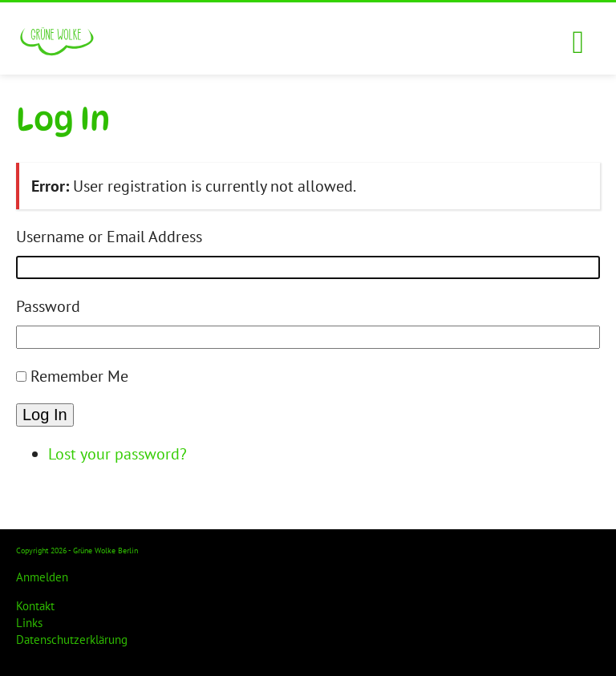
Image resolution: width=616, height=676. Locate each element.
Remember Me (79, 376)
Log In (45, 415)
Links (29, 623)
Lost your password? (118, 454)
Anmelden (42, 577)
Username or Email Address (109, 237)
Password (48, 306)
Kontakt (35, 606)
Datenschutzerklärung (72, 640)
